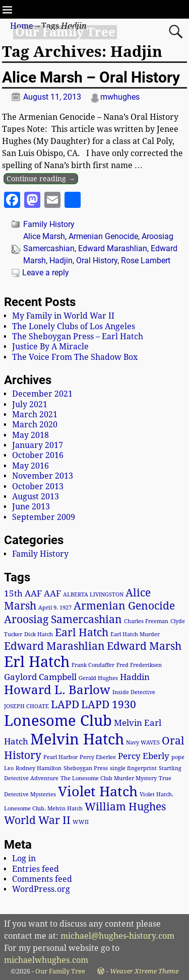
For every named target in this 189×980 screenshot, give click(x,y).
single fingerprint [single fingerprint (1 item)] (133, 768)
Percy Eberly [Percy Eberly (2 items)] (144, 756)
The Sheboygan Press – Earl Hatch (78, 336)
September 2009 (44, 517)
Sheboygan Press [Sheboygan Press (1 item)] (86, 768)
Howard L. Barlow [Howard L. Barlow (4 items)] (57, 690)
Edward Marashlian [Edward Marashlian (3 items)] (54, 646)
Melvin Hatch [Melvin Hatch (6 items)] (77, 739)
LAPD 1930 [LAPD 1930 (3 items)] (109, 705)
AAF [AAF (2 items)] (52, 593)
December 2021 (42, 394)
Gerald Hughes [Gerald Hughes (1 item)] (98, 678)
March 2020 (35, 425)
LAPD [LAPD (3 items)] (65, 705)
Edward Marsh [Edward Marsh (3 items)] (144, 646)
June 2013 (31, 507)
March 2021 (35, 414)
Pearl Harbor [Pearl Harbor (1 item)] (60, 757)
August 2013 (36, 497)
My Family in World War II (63, 316)
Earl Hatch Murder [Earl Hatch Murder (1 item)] (135, 634)
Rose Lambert (146, 260)
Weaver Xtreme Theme (144, 971)
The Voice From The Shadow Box (75, 357)
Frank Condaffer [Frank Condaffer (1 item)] (93, 665)
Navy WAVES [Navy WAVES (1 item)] (143, 743)
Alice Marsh (44, 236)
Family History (49, 224)
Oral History (97, 260)
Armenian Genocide (103, 236)
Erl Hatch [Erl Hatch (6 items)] (37, 662)
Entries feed (36, 869)
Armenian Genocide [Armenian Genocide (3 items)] (124, 606)
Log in (24, 858)
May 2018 (30, 435)
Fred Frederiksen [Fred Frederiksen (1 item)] (139, 665)
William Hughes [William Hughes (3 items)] (125, 807)
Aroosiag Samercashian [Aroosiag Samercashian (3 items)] (63, 620)
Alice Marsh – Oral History (91, 77)
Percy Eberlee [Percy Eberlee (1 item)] (98, 757)
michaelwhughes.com (46, 960)
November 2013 (43, 476)
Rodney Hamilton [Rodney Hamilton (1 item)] (39, 768)
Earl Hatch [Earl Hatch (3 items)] (82, 633)
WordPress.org (41, 889)
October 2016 (38, 455)
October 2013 (38, 486)
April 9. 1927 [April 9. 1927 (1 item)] (55, 608)
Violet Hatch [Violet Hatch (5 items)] (98, 791)
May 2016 (30, 466)
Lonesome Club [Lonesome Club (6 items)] (58, 721)
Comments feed (42, 879)
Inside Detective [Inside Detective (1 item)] (134, 692)
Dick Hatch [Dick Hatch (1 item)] (39, 634)
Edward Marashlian (113, 248)
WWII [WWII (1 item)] (81, 822)
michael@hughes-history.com (117, 936)
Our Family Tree (65, 32)
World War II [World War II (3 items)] (37, 820)
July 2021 (30, 404)
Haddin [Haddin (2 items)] (135, 677)
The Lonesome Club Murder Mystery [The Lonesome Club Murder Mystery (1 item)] (109, 778)
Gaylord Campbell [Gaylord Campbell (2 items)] (40, 677)
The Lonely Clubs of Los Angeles (74, 326)
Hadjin (61, 260)
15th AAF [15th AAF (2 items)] (23, 593)
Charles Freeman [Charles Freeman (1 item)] (146, 621)
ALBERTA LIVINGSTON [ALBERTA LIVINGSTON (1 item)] (93, 595)
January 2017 (38, 445)
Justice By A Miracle (50, 347)
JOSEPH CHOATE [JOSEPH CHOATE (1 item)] (26, 706)
